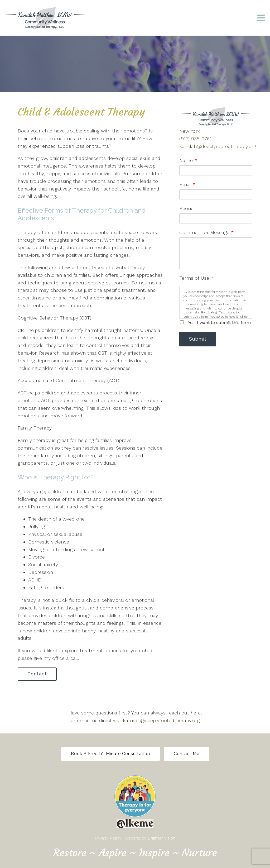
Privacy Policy (108, 838)
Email (187, 184)
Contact (37, 674)
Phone (186, 208)
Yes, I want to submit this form (219, 323)
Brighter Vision (161, 838)
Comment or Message (207, 232)
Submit (198, 339)
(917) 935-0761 (195, 139)
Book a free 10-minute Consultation (110, 754)
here (196, 713)
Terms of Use (196, 278)
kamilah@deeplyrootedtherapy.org (218, 146)
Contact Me (187, 754)
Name (188, 160)
